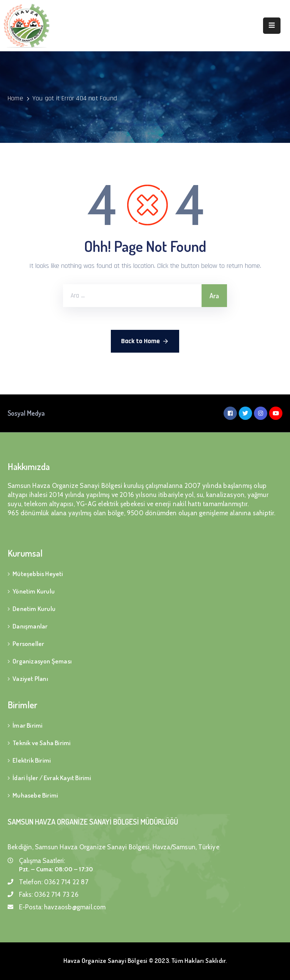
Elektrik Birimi (32, 760)
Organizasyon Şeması (42, 661)
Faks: (49, 895)
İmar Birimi (28, 725)
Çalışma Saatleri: (42, 861)
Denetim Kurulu (34, 609)
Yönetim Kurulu (34, 591)
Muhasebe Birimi (35, 795)
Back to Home (145, 341)
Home (15, 98)
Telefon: (54, 882)
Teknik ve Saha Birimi (42, 743)
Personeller (28, 644)
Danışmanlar (30, 626)
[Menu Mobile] (272, 26)
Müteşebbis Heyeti (38, 574)
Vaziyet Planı (30, 678)
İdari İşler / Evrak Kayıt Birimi (52, 778)
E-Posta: (62, 907)
